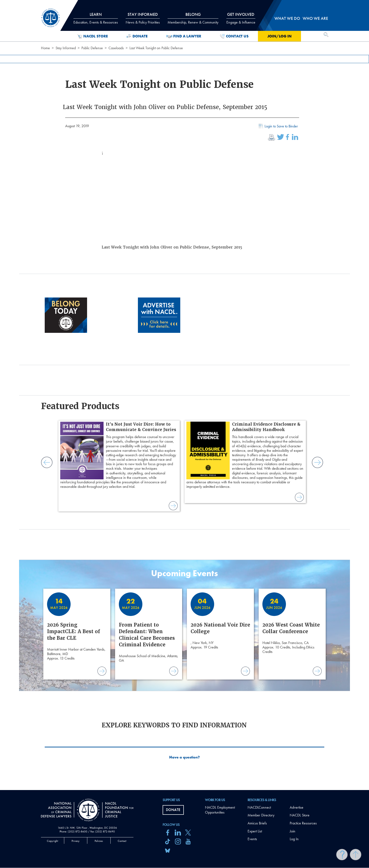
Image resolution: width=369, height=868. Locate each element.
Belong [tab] (193, 18)
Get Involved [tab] (241, 18)
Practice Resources (303, 823)
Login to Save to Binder (278, 127)
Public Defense (92, 48)
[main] (184, 395)
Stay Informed (66, 48)
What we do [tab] (287, 18)
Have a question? (184, 757)
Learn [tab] (96, 18)
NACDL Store (93, 36)
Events (252, 839)
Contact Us (234, 36)
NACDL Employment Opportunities (220, 810)
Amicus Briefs (257, 823)
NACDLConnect (259, 807)
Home (45, 48)
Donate (137, 36)
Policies (99, 841)
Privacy (76, 841)
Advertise (297, 807)
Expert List (255, 831)
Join (293, 831)
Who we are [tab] (315, 18)
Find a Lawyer (184, 36)
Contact (122, 841)
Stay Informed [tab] (143, 18)
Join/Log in (279, 36)
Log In (294, 839)
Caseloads (116, 48)
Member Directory (261, 815)
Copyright (52, 841)
